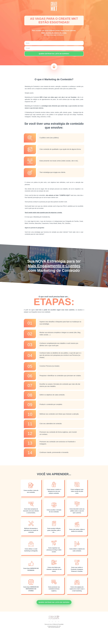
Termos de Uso (48, 626)
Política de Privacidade (58, 626)
